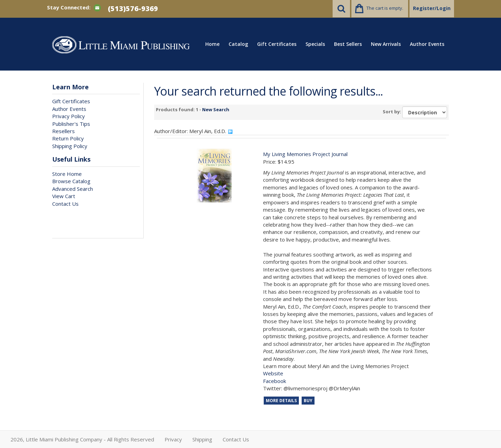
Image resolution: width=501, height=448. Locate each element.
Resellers (63, 131)
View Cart (64, 196)
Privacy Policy (69, 116)
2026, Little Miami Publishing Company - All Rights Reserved (82, 439)
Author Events (427, 44)
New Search (216, 109)
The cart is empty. (385, 8)
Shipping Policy (70, 146)
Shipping (202, 439)
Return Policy (68, 138)
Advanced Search (73, 189)
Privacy (173, 439)
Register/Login (432, 8)
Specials (315, 44)
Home (212, 44)
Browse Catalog (71, 181)
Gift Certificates (277, 44)
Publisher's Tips (71, 124)
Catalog (238, 44)
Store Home (67, 174)
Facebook (275, 381)
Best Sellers (348, 44)
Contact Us (65, 204)
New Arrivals (386, 44)
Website (273, 373)
